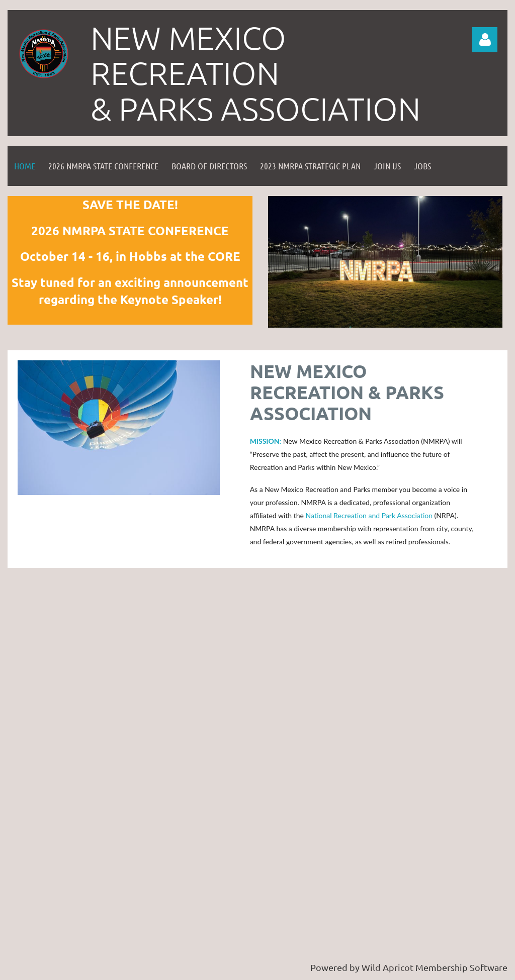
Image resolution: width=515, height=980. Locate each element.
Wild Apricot (388, 967)
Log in (485, 40)
